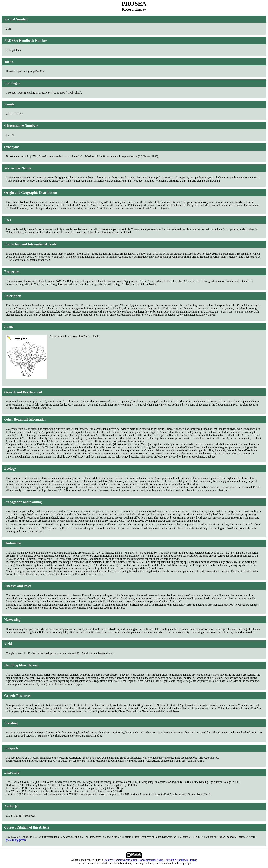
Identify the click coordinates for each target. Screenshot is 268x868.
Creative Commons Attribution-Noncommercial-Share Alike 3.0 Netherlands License (150, 860)
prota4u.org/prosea (16, 840)
